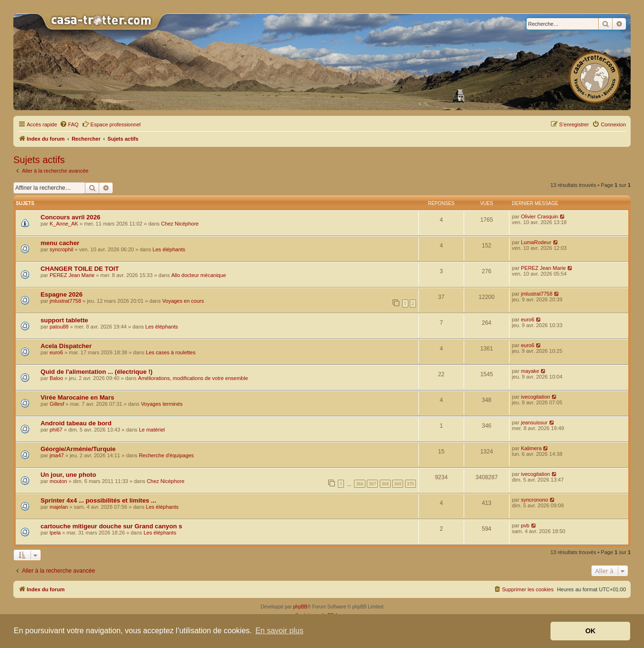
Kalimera (531, 448)
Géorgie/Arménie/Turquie (78, 449)
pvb (525, 525)
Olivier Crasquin (540, 216)
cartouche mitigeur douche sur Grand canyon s (111, 526)
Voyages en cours (183, 301)
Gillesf (57, 404)
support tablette (64, 320)
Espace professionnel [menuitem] (111, 124)
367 (372, 484)
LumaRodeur (536, 242)
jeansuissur (534, 422)
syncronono (535, 500)
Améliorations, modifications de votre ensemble (193, 378)
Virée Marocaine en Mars (77, 397)
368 (385, 484)
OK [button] (591, 631)
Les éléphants (169, 249)
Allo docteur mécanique (199, 275)
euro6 (528, 319)
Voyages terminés (161, 404)
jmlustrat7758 (65, 301)
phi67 (56, 430)
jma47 (57, 455)
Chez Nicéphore (180, 224)
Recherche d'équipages (166, 455)
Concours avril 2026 (70, 217)
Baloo (56, 378)
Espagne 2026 (62, 294)
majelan (59, 507)
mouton (58, 481)
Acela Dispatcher (66, 346)
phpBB (300, 607)
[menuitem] (69, 124)
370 (410, 484)
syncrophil (62, 249)
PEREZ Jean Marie (72, 275)
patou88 (59, 327)
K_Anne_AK (64, 224)
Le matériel (152, 430)
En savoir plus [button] (279, 631)
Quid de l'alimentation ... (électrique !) (97, 372)
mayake (530, 371)
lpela (55, 533)
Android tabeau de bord (76, 423)
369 (398, 484)
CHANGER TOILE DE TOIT (80, 269)
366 (359, 484)
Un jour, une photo (68, 475)
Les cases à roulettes (171, 352)
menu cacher (60, 243)
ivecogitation (535, 397)
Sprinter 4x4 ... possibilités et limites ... (99, 500)
